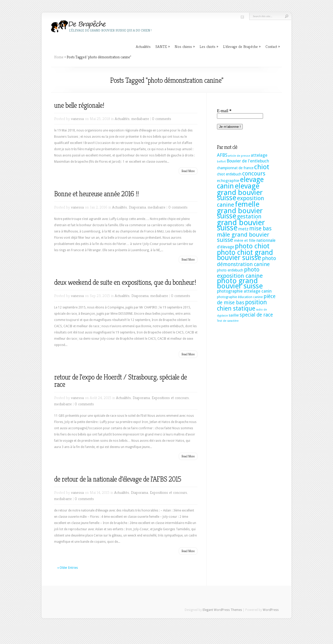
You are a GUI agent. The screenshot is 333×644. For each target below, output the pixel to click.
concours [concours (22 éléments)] (254, 173)
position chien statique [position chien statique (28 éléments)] (242, 305)
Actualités (143, 46)
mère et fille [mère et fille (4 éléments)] (245, 241)
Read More (188, 171)
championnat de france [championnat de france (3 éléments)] (235, 168)
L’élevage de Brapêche (242, 46)
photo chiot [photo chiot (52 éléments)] (252, 246)
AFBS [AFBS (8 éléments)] (222, 155)
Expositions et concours (170, 398)
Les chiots (209, 46)
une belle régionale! (79, 105)
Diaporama (137, 207)
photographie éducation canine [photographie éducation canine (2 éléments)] (240, 297)
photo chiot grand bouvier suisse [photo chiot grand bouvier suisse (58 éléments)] (245, 255)
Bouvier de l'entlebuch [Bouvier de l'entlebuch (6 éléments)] (248, 161)
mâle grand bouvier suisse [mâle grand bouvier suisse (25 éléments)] (243, 237)
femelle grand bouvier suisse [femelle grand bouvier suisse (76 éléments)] (240, 210)
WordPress (271, 610)
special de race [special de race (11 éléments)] (256, 315)
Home (59, 57)
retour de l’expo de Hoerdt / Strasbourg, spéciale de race (120, 381)
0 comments (162, 119)
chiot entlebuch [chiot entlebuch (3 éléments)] (229, 174)
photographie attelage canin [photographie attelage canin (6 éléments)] (244, 291)
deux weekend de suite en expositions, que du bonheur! (125, 282)
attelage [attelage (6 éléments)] (259, 155)
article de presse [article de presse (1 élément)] (239, 156)
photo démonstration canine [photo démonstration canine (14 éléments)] (246, 261)
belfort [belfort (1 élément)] (221, 162)
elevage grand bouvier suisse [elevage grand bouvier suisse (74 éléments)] (240, 192)
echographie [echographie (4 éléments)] (228, 181)
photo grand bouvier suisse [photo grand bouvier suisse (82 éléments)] (240, 283)
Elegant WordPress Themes (222, 610)
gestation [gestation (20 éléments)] (249, 216)
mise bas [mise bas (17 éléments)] (260, 228)
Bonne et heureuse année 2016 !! (96, 194)
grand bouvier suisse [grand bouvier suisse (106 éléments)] (241, 225)
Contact (273, 46)
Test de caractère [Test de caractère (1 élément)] (228, 321)
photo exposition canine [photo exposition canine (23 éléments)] (240, 273)
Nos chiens (185, 46)
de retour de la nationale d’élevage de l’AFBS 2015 (118, 479)
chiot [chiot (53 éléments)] (262, 167)
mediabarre (140, 119)
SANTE (163, 46)
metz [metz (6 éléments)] (243, 229)
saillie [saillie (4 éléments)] (234, 315)
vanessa (77, 119)
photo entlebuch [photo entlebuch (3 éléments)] (230, 270)
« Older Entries (68, 568)
